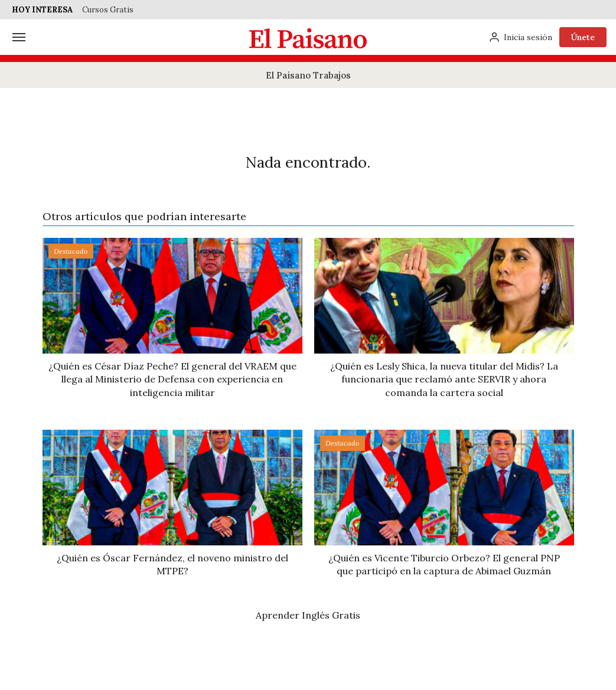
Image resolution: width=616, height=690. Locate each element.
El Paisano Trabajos (308, 75)
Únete (583, 37)
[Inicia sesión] (520, 37)
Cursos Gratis (108, 10)
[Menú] (19, 37)
